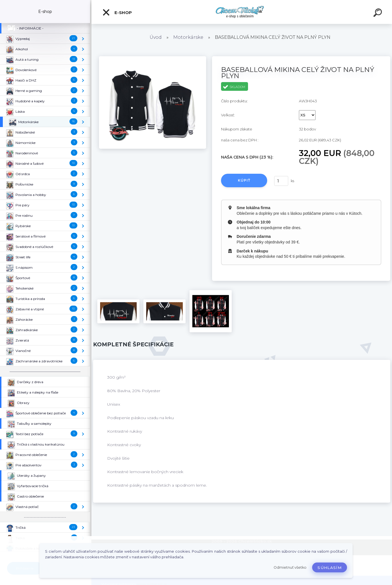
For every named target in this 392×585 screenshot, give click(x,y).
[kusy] (281, 181)
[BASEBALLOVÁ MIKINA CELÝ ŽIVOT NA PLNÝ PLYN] (153, 58)
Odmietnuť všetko (290, 567)
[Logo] (242, 12)
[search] (379, 13)
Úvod (156, 37)
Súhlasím (330, 568)
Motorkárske (188, 37)
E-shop (117, 12)
